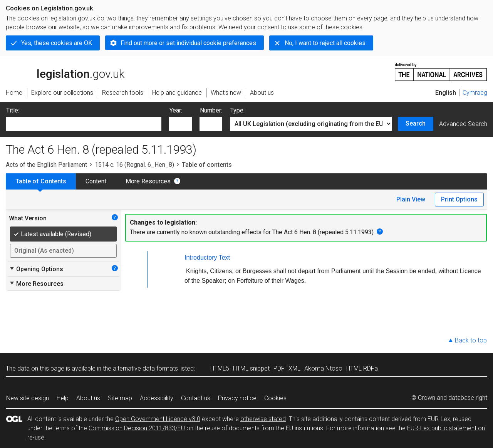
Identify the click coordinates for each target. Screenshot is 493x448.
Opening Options (36, 269)
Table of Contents (41, 181)
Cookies (275, 398)
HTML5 (220, 368)
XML (294, 368)
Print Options (459, 199)
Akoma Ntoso (323, 368)
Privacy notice (237, 398)
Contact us (196, 398)
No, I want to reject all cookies (325, 43)
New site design (28, 398)
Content (96, 181)
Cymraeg (475, 93)
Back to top (471, 340)
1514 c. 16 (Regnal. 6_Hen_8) (134, 165)
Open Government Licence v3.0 (158, 419)
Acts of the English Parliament (46, 165)
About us (88, 398)
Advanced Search (463, 124)
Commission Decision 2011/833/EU (137, 428)
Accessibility (157, 398)
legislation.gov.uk (65, 71)
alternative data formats (145, 368)
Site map (120, 398)
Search (416, 123)
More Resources (148, 181)
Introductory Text (207, 258)
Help (63, 398)
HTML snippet (251, 368)
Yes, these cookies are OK (57, 43)
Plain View (411, 199)
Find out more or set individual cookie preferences (188, 43)
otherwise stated (263, 419)
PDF (279, 368)
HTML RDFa (362, 368)
